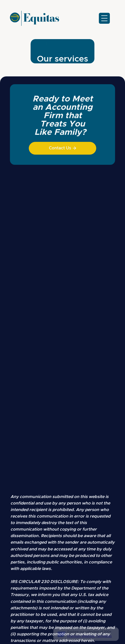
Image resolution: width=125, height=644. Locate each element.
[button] (104, 18)
